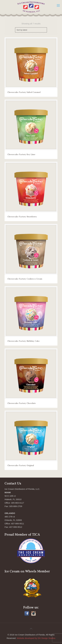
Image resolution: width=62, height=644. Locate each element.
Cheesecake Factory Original (21, 465)
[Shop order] (31, 30)
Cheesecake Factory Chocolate (22, 403)
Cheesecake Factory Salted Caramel (24, 92)
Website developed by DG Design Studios (36, 638)
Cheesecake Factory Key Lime (21, 154)
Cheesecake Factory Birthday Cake (23, 341)
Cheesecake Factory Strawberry (22, 217)
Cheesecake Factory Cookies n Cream (25, 279)
